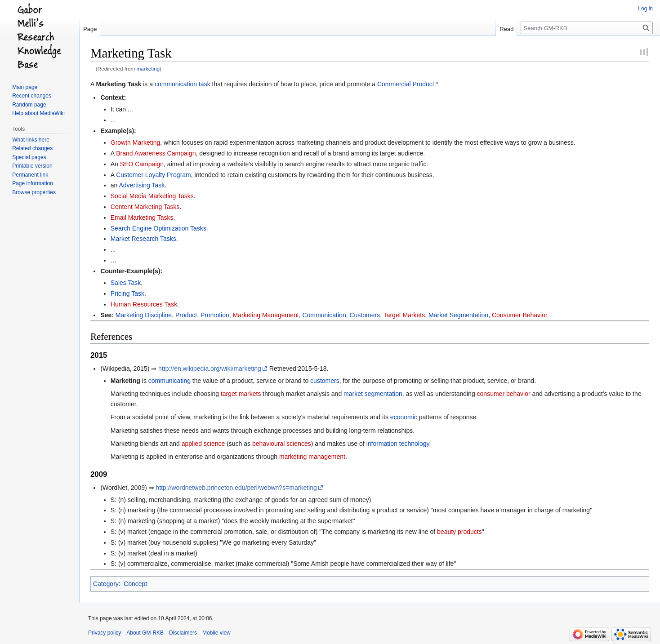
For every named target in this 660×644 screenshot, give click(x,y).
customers (325, 381)
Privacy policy (105, 633)
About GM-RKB (145, 633)
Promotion (215, 315)
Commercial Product (406, 84)
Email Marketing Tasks (142, 218)
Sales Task (126, 283)
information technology (398, 444)
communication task (183, 84)
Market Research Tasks (143, 239)
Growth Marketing (135, 142)
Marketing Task (118, 84)
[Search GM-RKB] (587, 28)
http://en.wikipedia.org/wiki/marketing (210, 369)
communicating (169, 381)
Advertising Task (142, 185)
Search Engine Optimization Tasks (158, 228)
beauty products (459, 532)
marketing (148, 69)
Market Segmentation (458, 315)
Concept (135, 584)
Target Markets (404, 315)
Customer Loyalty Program (154, 175)
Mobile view (216, 633)
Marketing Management (266, 315)
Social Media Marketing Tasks (152, 196)
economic (404, 417)
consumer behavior (504, 394)
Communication (324, 315)
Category (106, 584)
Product (186, 315)
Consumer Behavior (520, 315)
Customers (365, 315)
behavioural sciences (282, 444)
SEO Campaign (142, 164)
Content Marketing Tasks (145, 207)
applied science (203, 444)
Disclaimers (183, 633)
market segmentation (373, 394)
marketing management (312, 457)
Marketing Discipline (144, 315)
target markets (241, 394)
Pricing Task (127, 293)
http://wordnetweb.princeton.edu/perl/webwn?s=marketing (236, 488)
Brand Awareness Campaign (156, 153)
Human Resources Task (144, 304)
